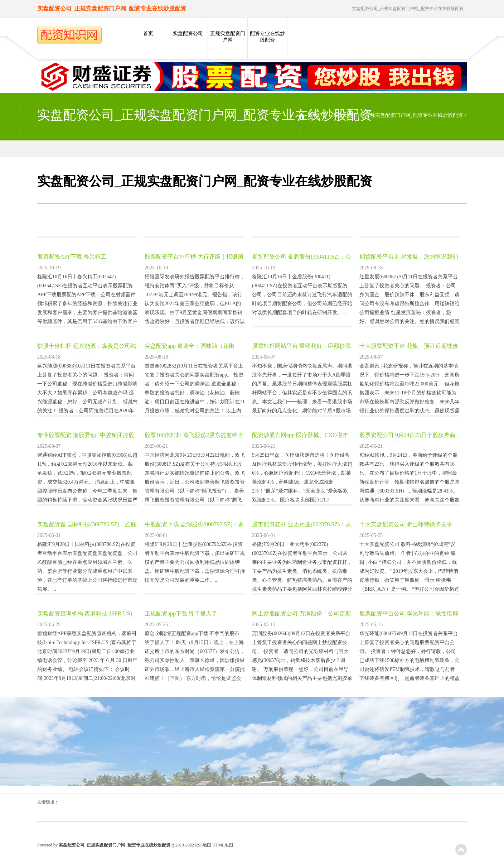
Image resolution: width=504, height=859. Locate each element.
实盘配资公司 (188, 33)
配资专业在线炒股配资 (267, 37)
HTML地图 (223, 845)
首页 (148, 33)
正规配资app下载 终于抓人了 (181, 613)
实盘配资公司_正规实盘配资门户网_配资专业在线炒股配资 (398, 115)
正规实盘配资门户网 (228, 37)
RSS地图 (203, 845)
